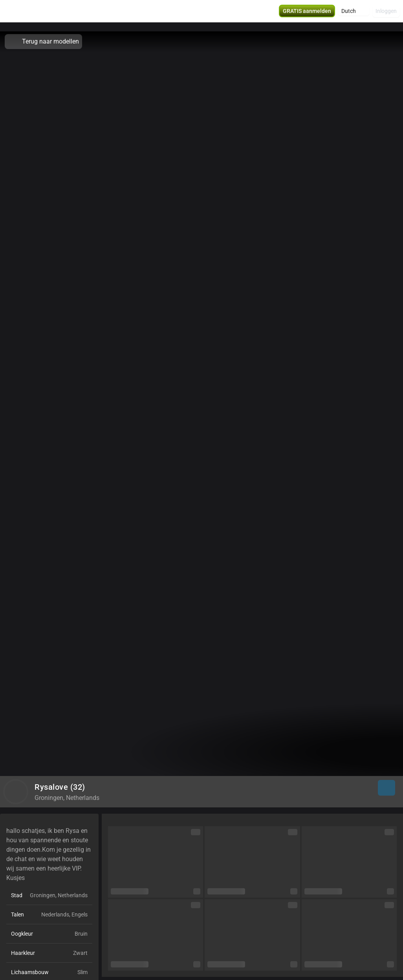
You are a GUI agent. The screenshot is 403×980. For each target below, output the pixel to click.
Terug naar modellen (43, 42)
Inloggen (386, 16)
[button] (354, 16)
